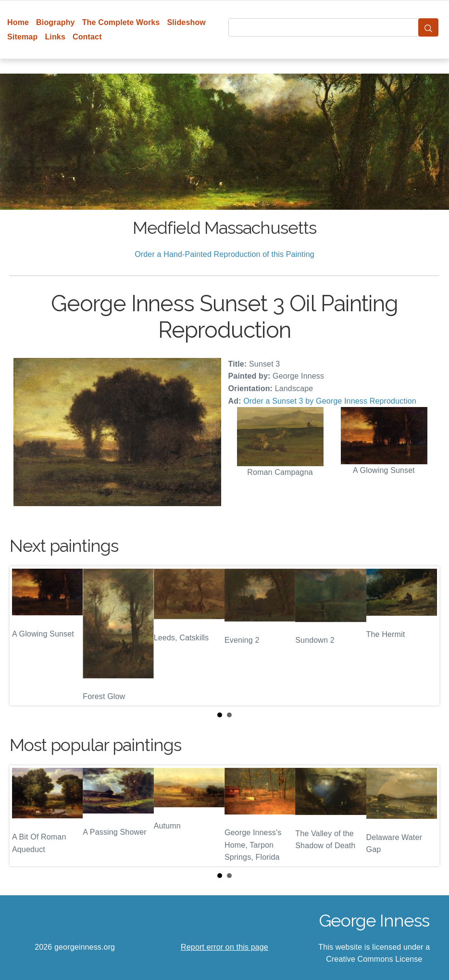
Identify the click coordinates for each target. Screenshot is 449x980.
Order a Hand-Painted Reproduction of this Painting (224, 254)
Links (55, 37)
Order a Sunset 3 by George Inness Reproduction (330, 401)
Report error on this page (224, 947)
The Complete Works (121, 22)
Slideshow (186, 22)
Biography (56, 22)
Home (18, 22)
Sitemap (22, 37)
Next (424, 636)
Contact (87, 37)
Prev (25, 636)
